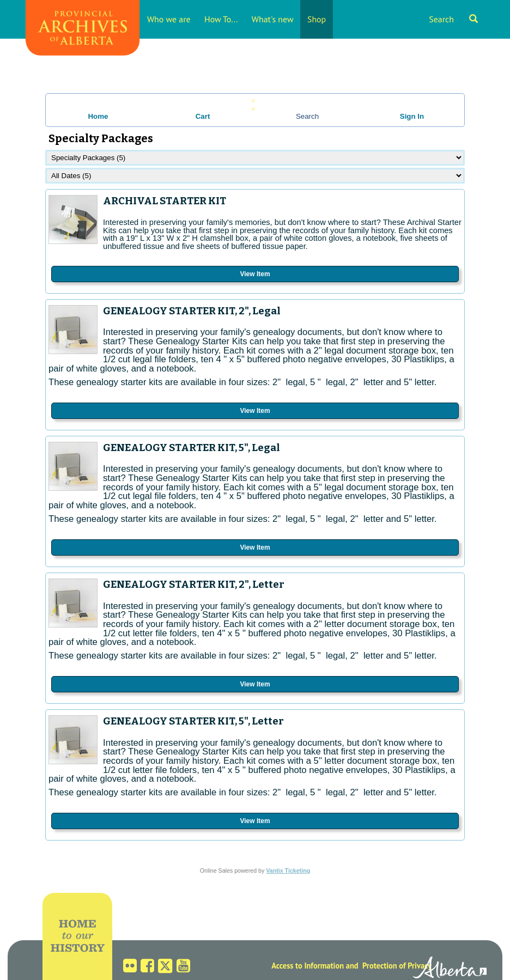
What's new (273, 19)
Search (453, 19)
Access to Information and (315, 966)
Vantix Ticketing (288, 871)
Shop (317, 19)
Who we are (169, 19)
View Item (255, 274)
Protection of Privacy (397, 966)
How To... (221, 19)
